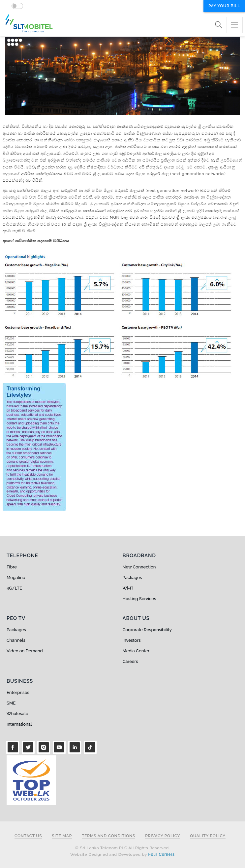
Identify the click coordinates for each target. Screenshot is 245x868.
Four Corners (162, 854)
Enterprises (18, 692)
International (19, 724)
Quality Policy (208, 836)
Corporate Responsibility (147, 630)
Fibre (12, 567)
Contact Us (28, 836)
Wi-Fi (128, 588)
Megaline (16, 578)
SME (11, 703)
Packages (132, 578)
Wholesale (17, 714)
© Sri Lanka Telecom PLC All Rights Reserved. (122, 848)
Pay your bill (224, 6)
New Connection (139, 567)
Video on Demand (25, 651)
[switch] (17, 6)
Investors (132, 640)
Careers (130, 661)
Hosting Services (139, 599)
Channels (16, 640)
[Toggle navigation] (235, 25)
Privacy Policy (163, 836)
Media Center (136, 651)
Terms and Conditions (108, 836)
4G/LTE (14, 588)
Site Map (62, 836)
